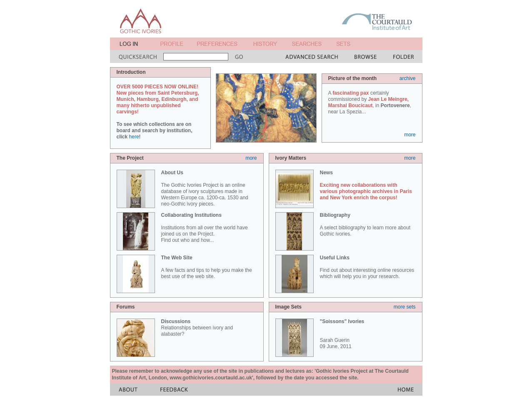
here (134, 137)
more (410, 135)
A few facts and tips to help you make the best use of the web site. (207, 267)
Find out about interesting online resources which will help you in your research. (367, 267)
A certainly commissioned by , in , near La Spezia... (370, 102)
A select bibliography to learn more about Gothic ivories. (365, 225)
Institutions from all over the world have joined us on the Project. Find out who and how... (205, 228)
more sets (405, 307)
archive (408, 78)
